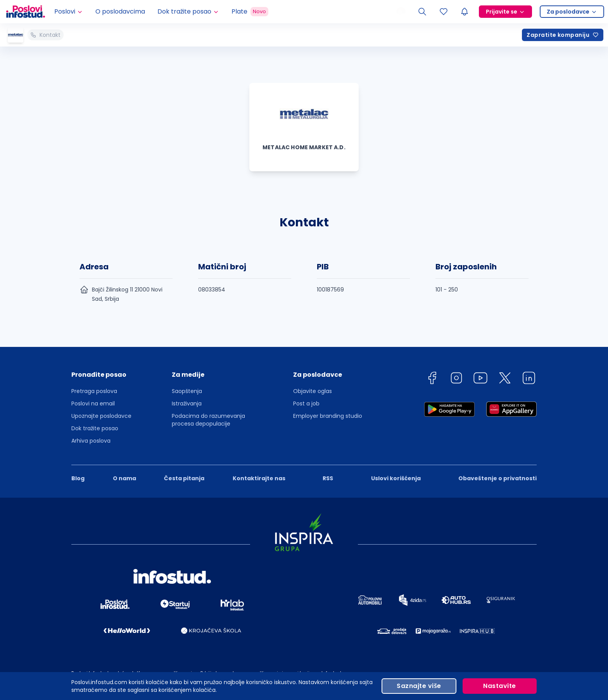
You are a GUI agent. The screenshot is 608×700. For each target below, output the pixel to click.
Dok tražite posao (95, 428)
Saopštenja (187, 391)
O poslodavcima (120, 11)
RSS (328, 478)
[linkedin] (529, 379)
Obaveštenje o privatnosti (497, 478)
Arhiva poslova (91, 441)
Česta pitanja (184, 478)
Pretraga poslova (94, 391)
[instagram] (456, 379)
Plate (250, 12)
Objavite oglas (313, 391)
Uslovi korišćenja (396, 478)
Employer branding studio (328, 416)
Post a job (306, 403)
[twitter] (505, 379)
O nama (124, 478)
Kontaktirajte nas (259, 478)
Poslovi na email (93, 403)
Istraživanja (187, 403)
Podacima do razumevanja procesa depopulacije (208, 420)
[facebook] (432, 379)
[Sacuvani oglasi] (444, 12)
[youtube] (480, 379)
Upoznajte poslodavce (101, 416)
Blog (78, 478)
